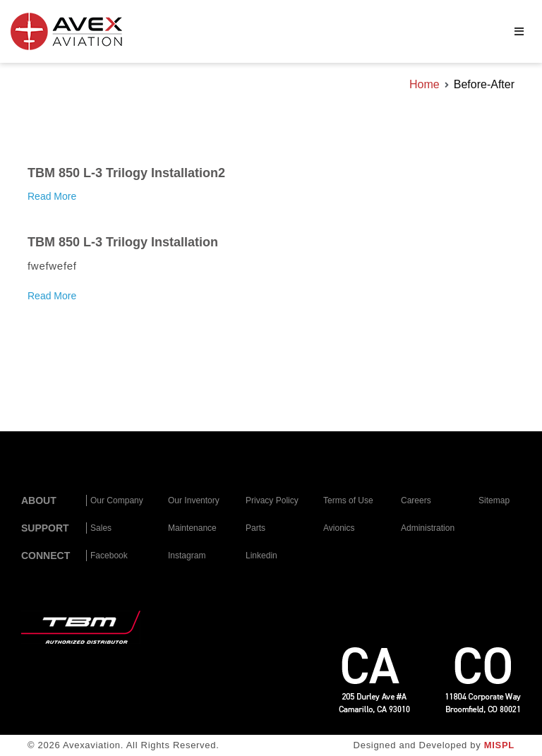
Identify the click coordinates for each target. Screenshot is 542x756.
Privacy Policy (272, 500)
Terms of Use (348, 500)
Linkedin (261, 556)
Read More (52, 196)
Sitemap (494, 500)
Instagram (187, 556)
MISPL (499, 745)
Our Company (117, 500)
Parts (255, 528)
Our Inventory (194, 500)
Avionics (339, 528)
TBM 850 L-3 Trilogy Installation (123, 242)
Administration (428, 528)
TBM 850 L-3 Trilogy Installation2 (126, 173)
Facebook (109, 556)
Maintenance (192, 528)
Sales (101, 528)
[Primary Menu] (519, 32)
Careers (416, 500)
